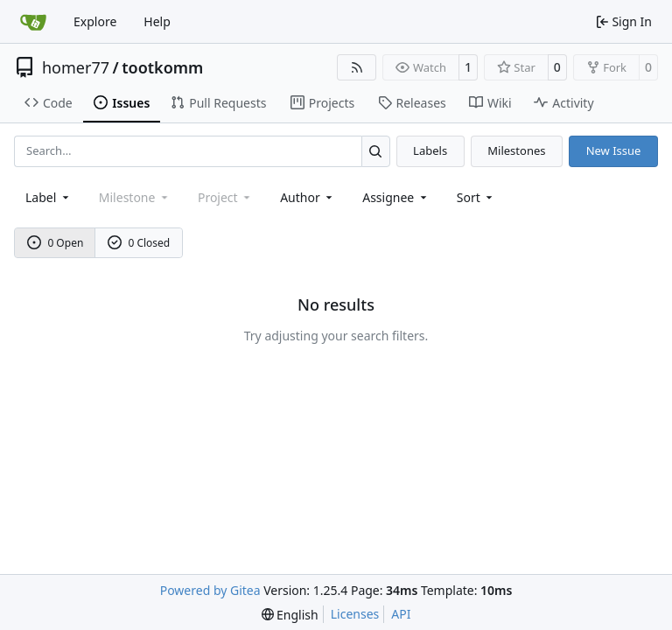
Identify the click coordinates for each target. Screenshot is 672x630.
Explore (95, 21)
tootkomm (162, 67)
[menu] (476, 197)
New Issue (614, 150)
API (401, 614)
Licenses (355, 614)
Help (157, 21)
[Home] (33, 22)
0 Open (56, 243)
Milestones (516, 150)
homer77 (76, 67)
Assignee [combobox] (396, 197)
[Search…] (376, 151)
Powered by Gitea (210, 590)
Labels (430, 150)
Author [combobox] (308, 197)
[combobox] (49, 197)
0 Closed (139, 243)
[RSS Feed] (357, 67)
